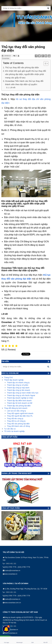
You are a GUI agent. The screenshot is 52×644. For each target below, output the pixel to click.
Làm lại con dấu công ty (16, 411)
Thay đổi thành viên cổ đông (18, 426)
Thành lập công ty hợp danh (18, 388)
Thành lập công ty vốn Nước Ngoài (21, 395)
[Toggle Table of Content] (45, 64)
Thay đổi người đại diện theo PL (20, 416)
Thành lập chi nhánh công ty (18, 383)
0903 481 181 (11, 564)
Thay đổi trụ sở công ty (16, 421)
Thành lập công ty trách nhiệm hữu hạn (23, 393)
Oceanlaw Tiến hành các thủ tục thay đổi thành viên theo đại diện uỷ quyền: (24, 83)
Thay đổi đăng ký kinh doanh (16, 408)
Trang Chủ (8, 377)
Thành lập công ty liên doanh (19, 390)
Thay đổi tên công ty (15, 419)
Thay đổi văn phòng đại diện (18, 424)
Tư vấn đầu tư (10, 429)
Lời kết (12, 88)
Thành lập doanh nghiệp (14, 380)
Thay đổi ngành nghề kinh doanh (20, 413)
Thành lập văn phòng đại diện (19, 406)
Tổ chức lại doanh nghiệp (14, 431)
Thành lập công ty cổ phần (18, 385)
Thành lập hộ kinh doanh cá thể (20, 403)
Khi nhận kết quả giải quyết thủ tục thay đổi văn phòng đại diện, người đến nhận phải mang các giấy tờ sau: (26, 74)
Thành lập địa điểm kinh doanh (19, 401)
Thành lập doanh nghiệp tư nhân (20, 398)
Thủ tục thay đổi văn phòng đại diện (22, 67)
